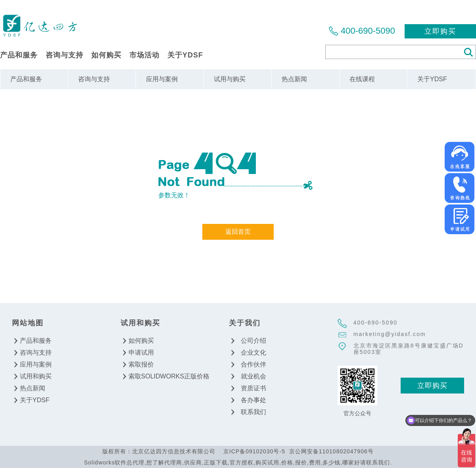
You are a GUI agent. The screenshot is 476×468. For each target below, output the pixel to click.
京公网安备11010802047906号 (331, 451)
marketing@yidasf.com (390, 334)
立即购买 (440, 31)
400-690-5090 (368, 31)
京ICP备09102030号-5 (254, 451)
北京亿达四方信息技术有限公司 (40, 25)
